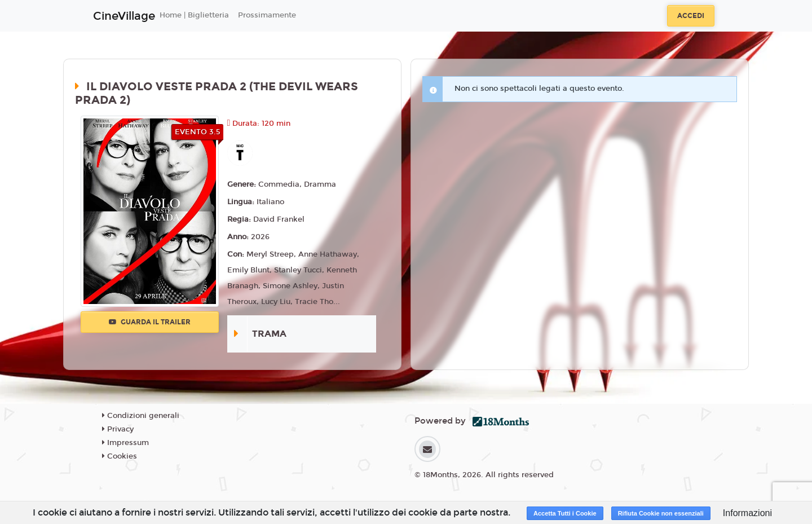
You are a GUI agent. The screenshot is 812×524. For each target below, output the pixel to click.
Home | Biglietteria (194, 15)
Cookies (120, 456)
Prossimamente (267, 15)
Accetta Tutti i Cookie (565, 513)
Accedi (691, 16)
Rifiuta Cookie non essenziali (661, 513)
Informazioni (747, 513)
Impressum (125, 443)
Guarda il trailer (150, 322)
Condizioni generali (141, 416)
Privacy (118, 429)
